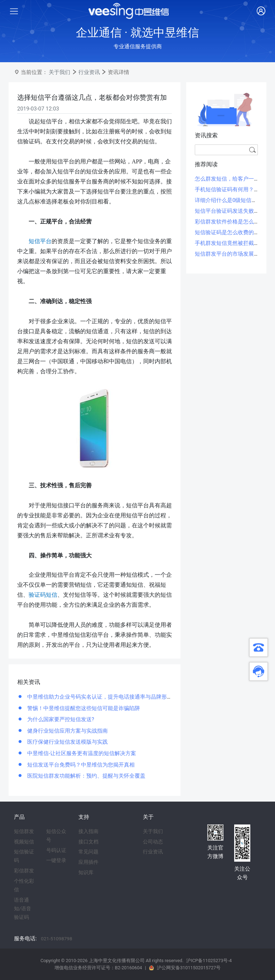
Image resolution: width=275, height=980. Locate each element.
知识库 (86, 872)
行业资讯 (89, 72)
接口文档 (88, 842)
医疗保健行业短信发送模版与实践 (67, 742)
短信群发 (24, 831)
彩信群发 (24, 871)
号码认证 (56, 850)
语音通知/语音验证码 (23, 908)
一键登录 (56, 860)
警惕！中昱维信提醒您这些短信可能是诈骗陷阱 (83, 708)
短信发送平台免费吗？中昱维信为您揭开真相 (80, 765)
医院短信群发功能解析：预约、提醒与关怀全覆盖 (86, 776)
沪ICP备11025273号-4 (209, 961)
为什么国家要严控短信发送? (60, 719)
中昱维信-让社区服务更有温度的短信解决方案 (81, 753)
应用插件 (88, 862)
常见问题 (88, 852)
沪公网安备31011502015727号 (189, 968)
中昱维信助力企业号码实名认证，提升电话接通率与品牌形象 (99, 697)
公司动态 (153, 842)
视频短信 (24, 842)
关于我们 (59, 72)
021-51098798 (56, 939)
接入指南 (88, 831)
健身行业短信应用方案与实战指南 (67, 731)
